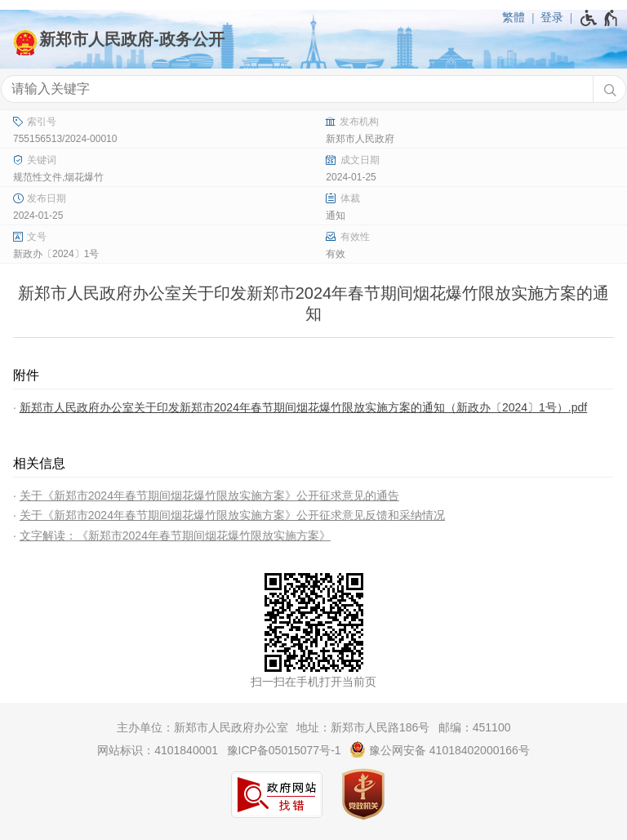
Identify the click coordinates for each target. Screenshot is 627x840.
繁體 (514, 17)
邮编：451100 (475, 727)
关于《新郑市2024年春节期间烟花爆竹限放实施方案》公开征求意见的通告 (209, 496)
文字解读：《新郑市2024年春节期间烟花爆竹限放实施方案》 (175, 536)
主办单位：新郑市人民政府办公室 (202, 727)
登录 (552, 17)
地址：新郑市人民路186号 (363, 727)
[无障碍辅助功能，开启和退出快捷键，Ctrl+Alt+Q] (600, 18)
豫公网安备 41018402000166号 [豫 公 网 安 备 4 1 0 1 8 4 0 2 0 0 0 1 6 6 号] (440, 749)
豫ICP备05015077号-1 (284, 750)
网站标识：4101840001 (158, 750)
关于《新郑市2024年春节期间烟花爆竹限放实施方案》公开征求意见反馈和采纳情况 (232, 515)
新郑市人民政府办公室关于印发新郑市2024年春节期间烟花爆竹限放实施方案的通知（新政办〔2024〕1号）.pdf (303, 407)
